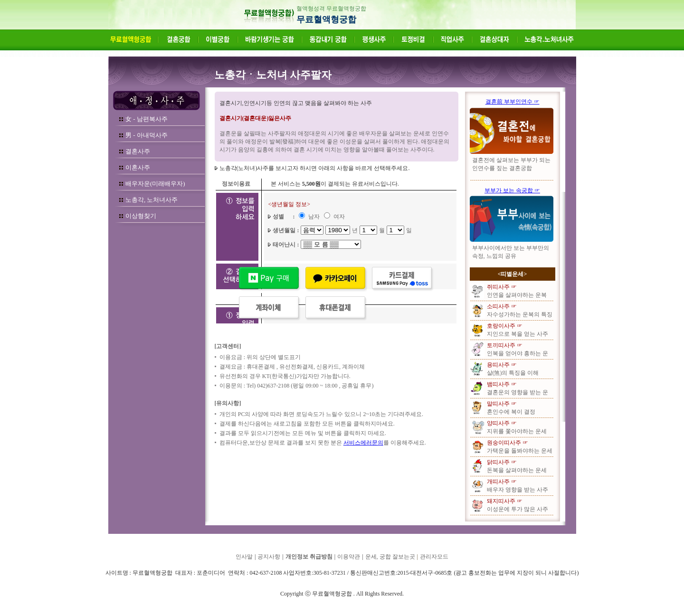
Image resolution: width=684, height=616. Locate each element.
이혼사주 (138, 167)
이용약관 (349, 557)
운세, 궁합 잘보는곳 (390, 557)
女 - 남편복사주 (147, 119)
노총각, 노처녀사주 (152, 200)
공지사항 (269, 557)
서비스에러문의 (363, 443)
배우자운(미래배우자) (155, 184)
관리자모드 (434, 557)
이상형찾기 (141, 216)
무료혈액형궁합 (326, 19)
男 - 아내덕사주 (147, 135)
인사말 (244, 557)
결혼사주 (138, 151)
